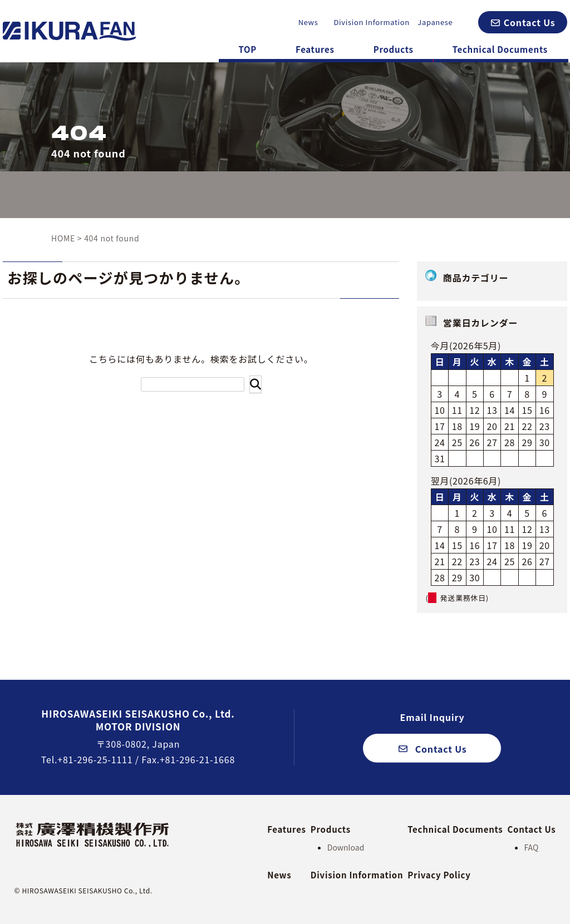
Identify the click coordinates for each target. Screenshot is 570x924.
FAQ (532, 847)
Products (394, 49)
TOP (247, 49)
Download (346, 847)
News (308, 22)
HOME (63, 238)
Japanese (435, 22)
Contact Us (532, 829)
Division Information (372, 22)
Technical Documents (500, 49)
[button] (523, 22)
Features (315, 49)
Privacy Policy (439, 875)
